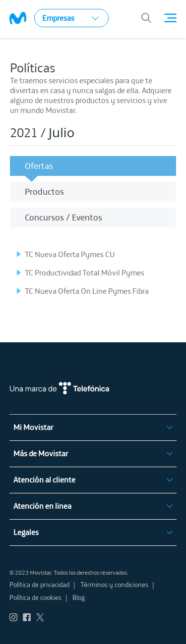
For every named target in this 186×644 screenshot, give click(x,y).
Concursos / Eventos (63, 217)
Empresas (70, 18)
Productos (44, 191)
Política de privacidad (39, 585)
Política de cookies (35, 597)
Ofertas (39, 166)
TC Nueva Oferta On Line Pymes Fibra (87, 291)
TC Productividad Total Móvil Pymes (85, 272)
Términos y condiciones (114, 585)
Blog (79, 597)
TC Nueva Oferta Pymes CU (70, 254)
